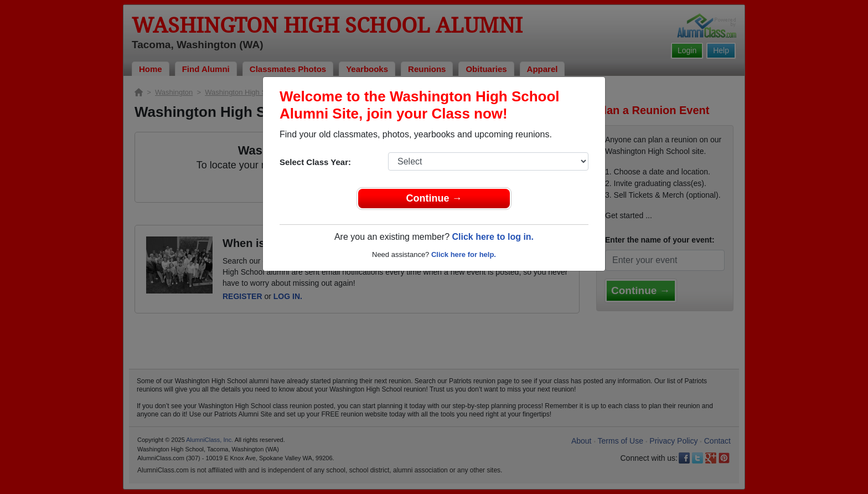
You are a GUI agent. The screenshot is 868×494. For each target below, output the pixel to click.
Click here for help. (464, 254)
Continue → (434, 198)
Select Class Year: (315, 162)
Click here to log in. (493, 237)
